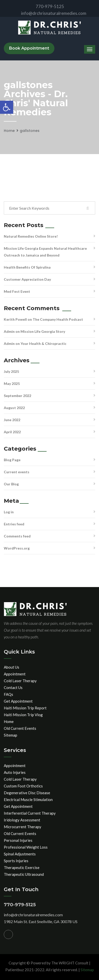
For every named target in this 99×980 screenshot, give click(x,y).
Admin (9, 331)
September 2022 (17, 396)
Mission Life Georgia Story (43, 331)
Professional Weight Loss (26, 847)
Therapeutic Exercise (22, 867)
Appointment (15, 674)
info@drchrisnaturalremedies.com (50, 13)
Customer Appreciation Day (27, 279)
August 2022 (14, 408)
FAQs (8, 694)
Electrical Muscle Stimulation (28, 800)
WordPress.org (17, 548)
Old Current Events (20, 728)
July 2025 (11, 371)
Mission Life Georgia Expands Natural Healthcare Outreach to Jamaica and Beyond (45, 252)
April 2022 (12, 432)
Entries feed (14, 524)
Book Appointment (29, 48)
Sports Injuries (16, 861)
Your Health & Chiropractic (43, 343)
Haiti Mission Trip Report (25, 708)
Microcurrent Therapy (23, 827)
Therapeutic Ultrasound (24, 874)
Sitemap (11, 735)
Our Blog (11, 484)
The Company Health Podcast (58, 319)
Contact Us (13, 687)
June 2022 (12, 420)
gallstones (30, 131)
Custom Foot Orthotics (23, 786)
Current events (17, 472)
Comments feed (17, 536)
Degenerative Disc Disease (27, 793)
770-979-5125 (46, 6)
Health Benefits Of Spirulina (27, 267)
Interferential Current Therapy (30, 813)
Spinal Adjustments (20, 854)
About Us (12, 667)
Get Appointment (18, 701)
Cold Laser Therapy (20, 681)
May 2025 (12, 384)
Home (9, 131)
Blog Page (12, 460)
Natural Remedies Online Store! (31, 236)
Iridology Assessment (22, 820)
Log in (9, 512)
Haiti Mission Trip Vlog (23, 715)
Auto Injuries (15, 772)
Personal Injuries (18, 840)
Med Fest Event (17, 291)
